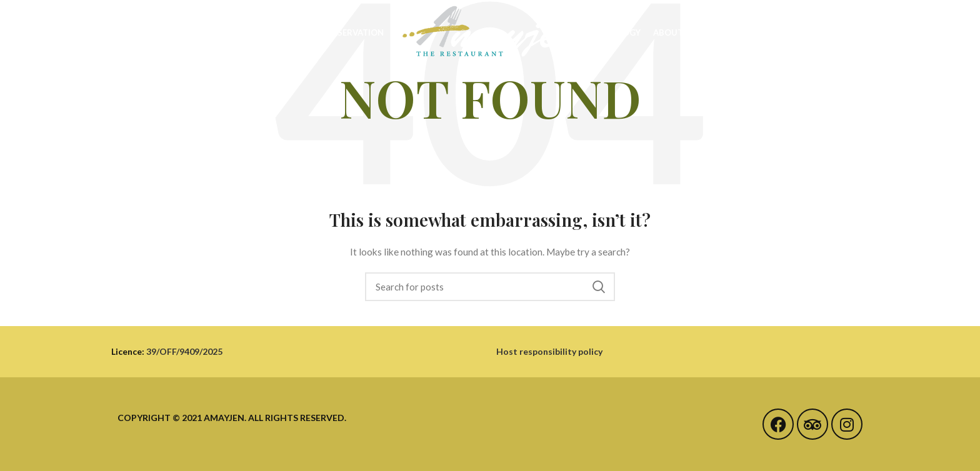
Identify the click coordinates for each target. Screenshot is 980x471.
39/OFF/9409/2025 (184, 351)
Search (598, 287)
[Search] (490, 287)
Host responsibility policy (549, 351)
